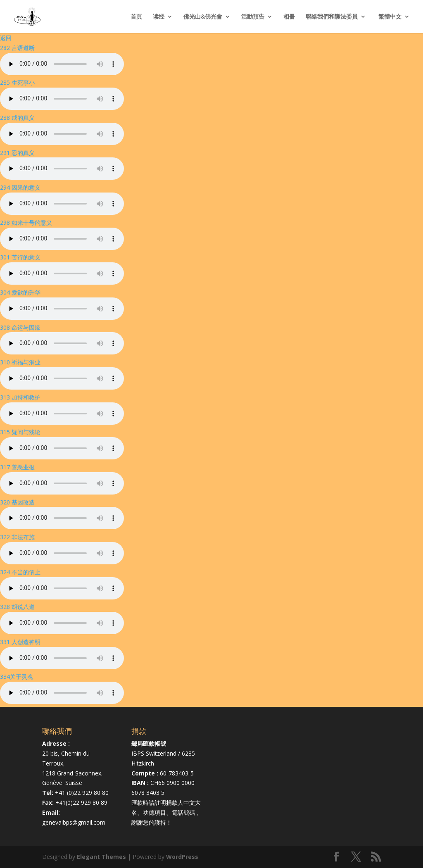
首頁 (136, 17)
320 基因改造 (17, 502)
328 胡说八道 (17, 607)
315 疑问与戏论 (20, 432)
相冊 (289, 17)
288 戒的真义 (17, 118)
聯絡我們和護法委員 (332, 17)
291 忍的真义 (17, 153)
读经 (159, 17)
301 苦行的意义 (20, 257)
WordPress (182, 857)
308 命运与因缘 (20, 327)
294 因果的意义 (20, 187)
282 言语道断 (17, 48)
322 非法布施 (17, 537)
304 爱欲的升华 (20, 292)
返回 (6, 38)
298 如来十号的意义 (26, 222)
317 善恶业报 (17, 467)
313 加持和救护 (20, 397)
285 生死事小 (17, 82)
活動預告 (253, 17)
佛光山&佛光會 (203, 17)
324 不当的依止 (20, 572)
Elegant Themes (101, 857)
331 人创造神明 (20, 642)
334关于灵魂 (17, 677)
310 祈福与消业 (20, 362)
